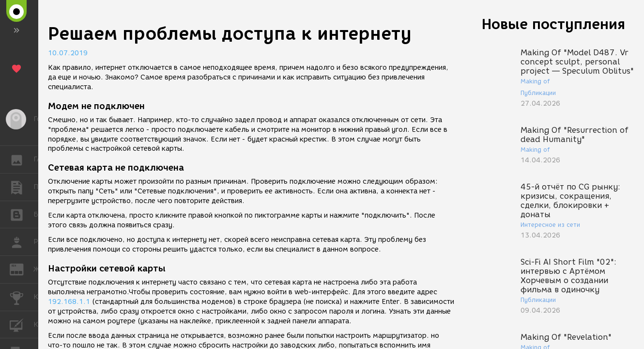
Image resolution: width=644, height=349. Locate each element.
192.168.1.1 (69, 302)
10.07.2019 (68, 53)
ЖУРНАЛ (22, 269)
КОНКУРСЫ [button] (22, 297)
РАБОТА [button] (22, 242)
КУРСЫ (22, 324)
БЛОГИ (22, 214)
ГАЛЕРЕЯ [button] (22, 159)
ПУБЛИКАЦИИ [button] (22, 187)
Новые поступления (553, 24)
